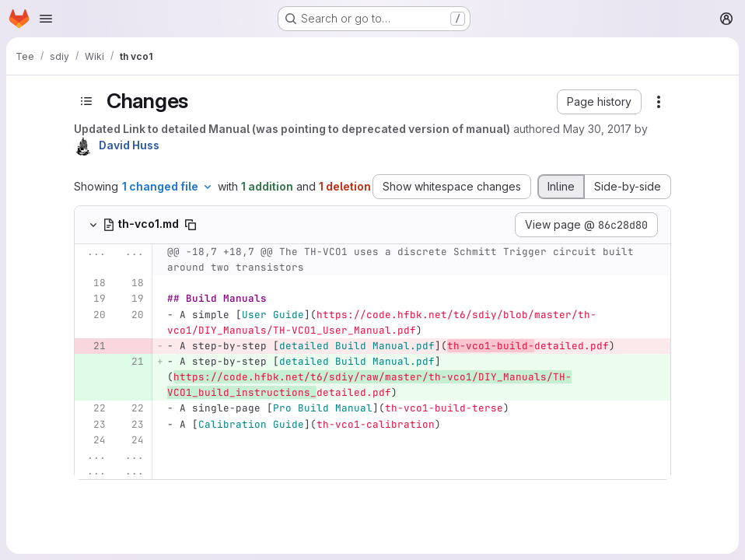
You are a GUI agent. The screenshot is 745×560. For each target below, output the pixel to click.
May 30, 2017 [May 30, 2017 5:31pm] (597, 129)
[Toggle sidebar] (86, 101)
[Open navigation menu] (46, 19)
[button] (599, 102)
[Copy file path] (191, 225)
